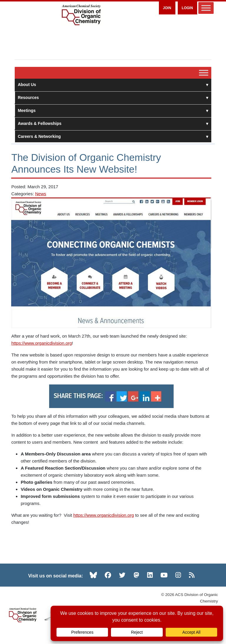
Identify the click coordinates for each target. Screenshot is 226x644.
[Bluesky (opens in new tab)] (93, 575)
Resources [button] (113, 98)
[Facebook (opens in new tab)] (108, 575)
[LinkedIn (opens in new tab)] (150, 575)
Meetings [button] (113, 110)
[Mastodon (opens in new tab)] (136, 575)
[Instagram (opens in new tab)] (178, 575)
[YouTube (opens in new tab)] (164, 575)
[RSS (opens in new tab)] (192, 575)
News (41, 194)
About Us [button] (113, 85)
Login (187, 8)
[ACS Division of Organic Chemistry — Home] (81, 15)
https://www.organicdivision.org (41, 343)
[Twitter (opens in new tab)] (122, 575)
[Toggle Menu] (206, 8)
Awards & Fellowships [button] (113, 123)
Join (167, 8)
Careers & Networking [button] (113, 136)
